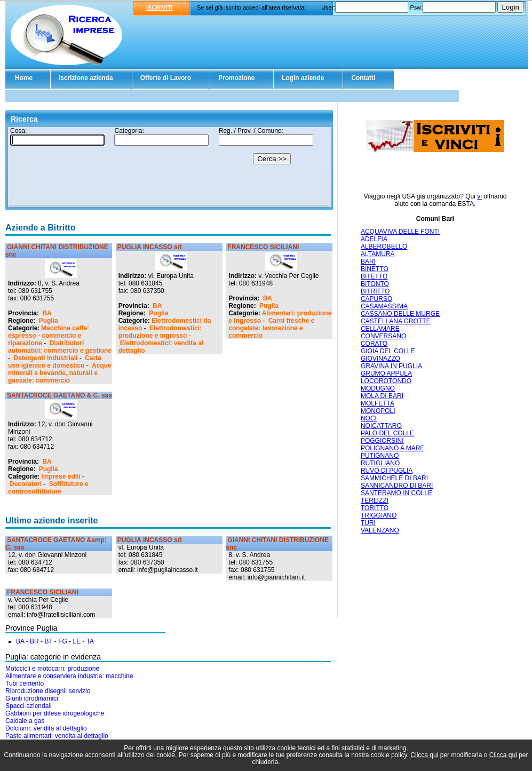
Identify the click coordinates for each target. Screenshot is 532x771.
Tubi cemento (25, 683)
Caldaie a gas (25, 721)
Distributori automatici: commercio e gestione (60, 347)
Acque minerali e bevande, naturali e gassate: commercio (60, 373)
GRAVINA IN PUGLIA (391, 366)
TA (90, 641)
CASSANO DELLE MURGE (400, 314)
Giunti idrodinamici (32, 698)
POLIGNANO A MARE (392, 448)
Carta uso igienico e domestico (55, 362)
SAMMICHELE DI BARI (394, 478)
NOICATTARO (381, 426)
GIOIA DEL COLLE (388, 351)
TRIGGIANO (379, 515)
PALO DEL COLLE (387, 433)
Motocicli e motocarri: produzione (52, 669)
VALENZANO (380, 530)
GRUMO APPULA (386, 373)
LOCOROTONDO (386, 381)
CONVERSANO (383, 336)
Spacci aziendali (29, 706)
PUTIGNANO (380, 456)
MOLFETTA (378, 403)
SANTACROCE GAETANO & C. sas (59, 395)
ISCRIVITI (160, 7)
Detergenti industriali (45, 358)
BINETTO (375, 269)
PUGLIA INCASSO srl (150, 247)
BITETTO (374, 276)
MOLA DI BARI (382, 396)
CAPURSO (376, 299)
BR (34, 641)
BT (48, 641)
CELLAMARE (380, 329)
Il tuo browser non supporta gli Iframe (169, 167)
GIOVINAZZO (380, 359)
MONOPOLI (378, 411)
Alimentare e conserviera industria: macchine (69, 676)
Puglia (49, 321)
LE (77, 641)
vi (479, 196)
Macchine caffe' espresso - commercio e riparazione (48, 336)
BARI (368, 261)
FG (63, 641)
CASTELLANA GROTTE (396, 321)
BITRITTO (375, 291)
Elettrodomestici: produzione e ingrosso (160, 332)
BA (47, 313)
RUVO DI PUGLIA (387, 471)
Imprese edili (61, 476)
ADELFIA (374, 239)
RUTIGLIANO (380, 463)
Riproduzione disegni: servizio (48, 691)
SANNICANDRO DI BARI (397, 486)
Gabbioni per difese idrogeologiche (55, 713)
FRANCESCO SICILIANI (263, 247)
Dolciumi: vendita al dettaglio (46, 728)
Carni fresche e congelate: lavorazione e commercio (271, 328)
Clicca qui (424, 755)
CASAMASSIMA (384, 306)
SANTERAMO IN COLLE (396, 493)
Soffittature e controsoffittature (48, 488)
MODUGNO (378, 388)
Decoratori (26, 484)
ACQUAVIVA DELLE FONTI (400, 232)
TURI (368, 523)
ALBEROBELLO (384, 247)
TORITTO (375, 508)
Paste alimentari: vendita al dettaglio (57, 736)
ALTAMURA (378, 254)
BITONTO (375, 284)
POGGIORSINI (382, 441)
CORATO (374, 344)
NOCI (369, 418)
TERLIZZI (375, 500)
